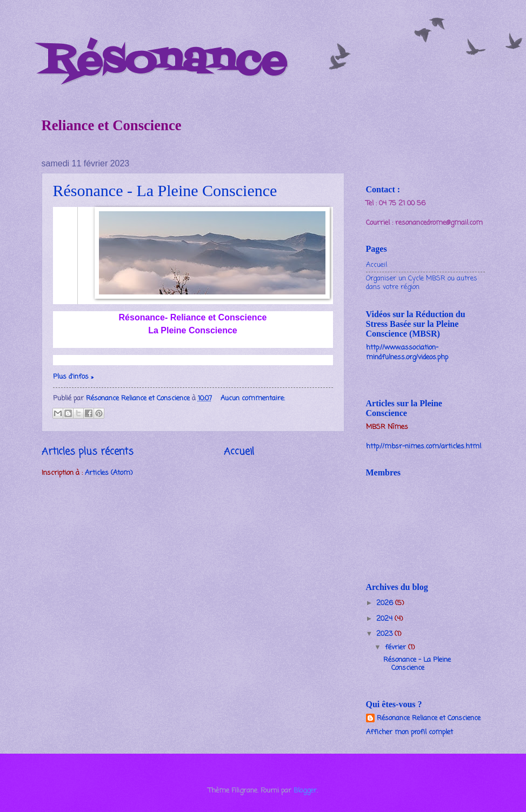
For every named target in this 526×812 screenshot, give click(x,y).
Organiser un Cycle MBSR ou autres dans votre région (422, 283)
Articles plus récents (88, 452)
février (397, 647)
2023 (385, 634)
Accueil (239, 452)
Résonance (164, 62)
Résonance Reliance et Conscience (429, 719)
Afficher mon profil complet (410, 732)
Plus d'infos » (73, 377)
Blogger (305, 791)
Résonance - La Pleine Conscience (165, 190)
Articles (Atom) (109, 473)
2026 (386, 603)
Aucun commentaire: (253, 398)
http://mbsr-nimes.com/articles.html (424, 447)
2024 (385, 619)
